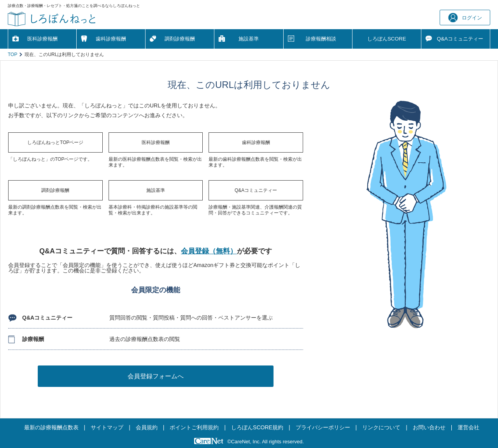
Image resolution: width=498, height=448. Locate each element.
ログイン (465, 18)
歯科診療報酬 (111, 39)
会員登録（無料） (209, 251)
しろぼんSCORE (387, 39)
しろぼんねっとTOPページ (55, 142)
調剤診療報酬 (180, 39)
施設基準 (249, 39)
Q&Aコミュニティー (256, 190)
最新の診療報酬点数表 (51, 427)
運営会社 (468, 427)
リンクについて (381, 427)
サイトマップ (107, 427)
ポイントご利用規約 (194, 427)
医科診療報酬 (42, 39)
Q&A (460, 39)
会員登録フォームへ (156, 376)
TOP (12, 54)
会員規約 (147, 427)
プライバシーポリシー (323, 427)
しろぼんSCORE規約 (257, 427)
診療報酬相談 (321, 39)
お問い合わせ (429, 427)
